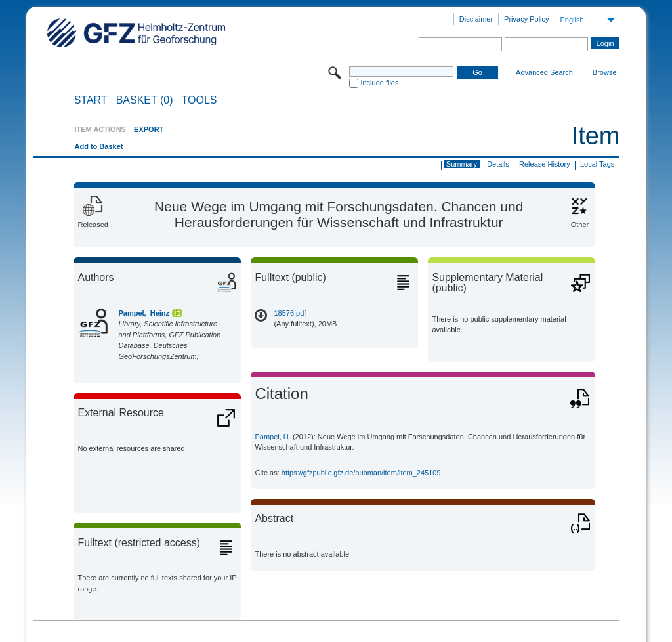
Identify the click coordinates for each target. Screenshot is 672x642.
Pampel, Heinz (144, 313)
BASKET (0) (145, 100)
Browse (605, 72)
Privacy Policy (526, 19)
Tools (199, 100)
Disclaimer (476, 19)
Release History (545, 164)
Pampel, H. (272, 437)
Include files (379, 83)
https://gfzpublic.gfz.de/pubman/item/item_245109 (361, 473)
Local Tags (597, 164)
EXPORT (149, 129)
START (91, 100)
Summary (462, 164)
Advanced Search (544, 72)
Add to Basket (98, 146)
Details (498, 164)
